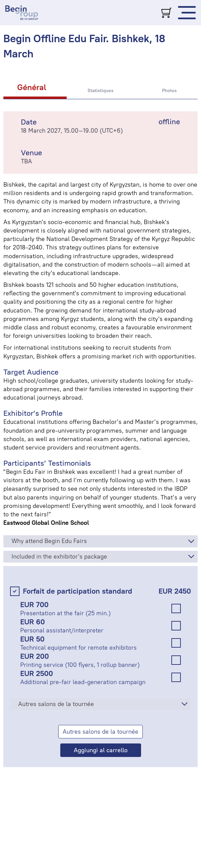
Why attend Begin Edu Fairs (49, 541)
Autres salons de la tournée (56, 704)
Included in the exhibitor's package (59, 557)
